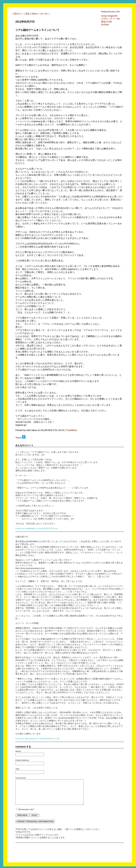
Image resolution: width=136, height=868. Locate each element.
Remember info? (26, 809)
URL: (18, 769)
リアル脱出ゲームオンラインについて (37, 30)
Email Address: (22, 760)
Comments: (21, 778)
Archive (105, 25)
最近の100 (107, 22)
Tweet (18, 438)
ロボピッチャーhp (110, 19)
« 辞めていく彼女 (21, 14)
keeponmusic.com (111, 12)
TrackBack (71, 430)
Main (34, 14)
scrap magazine (109, 16)
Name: (18, 751)
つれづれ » (44, 14)
